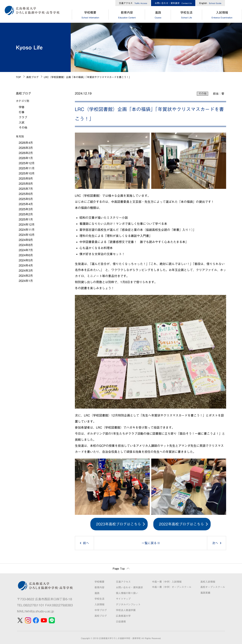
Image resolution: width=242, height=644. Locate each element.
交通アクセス (133, 3)
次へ (215, 543)
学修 (22, 107)
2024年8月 (26, 245)
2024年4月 (26, 265)
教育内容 (127, 15)
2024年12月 (27, 225)
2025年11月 (27, 168)
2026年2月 (26, 153)
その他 (202, 94)
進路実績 (205, 593)
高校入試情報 (208, 582)
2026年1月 (26, 158)
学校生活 (187, 15)
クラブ (23, 117)
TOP (18, 77)
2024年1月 (26, 281)
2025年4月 (26, 204)
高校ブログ (32, 77)
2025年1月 (26, 219)
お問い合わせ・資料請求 (173, 3)
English (210, 3)
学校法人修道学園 (126, 610)
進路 (158, 15)
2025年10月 (27, 173)
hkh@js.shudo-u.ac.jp (39, 611)
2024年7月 (26, 250)
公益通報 (121, 622)
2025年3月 (26, 209)
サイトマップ (123, 599)
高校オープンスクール (213, 587)
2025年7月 (26, 189)
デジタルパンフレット (128, 605)
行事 (22, 112)
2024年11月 (27, 230)
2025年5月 (26, 199)
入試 (22, 122)
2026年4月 (26, 143)
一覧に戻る (149, 543)
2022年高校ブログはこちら (181, 524)
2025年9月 (26, 179)
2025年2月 (26, 214)
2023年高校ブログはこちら (119, 524)
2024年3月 (26, 271)
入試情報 (99, 605)
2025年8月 (26, 184)
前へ (86, 543)
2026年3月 (26, 148)
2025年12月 (27, 163)
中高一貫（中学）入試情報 (167, 582)
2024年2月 (26, 276)
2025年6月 (26, 194)
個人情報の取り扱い (127, 593)
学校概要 (90, 15)
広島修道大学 (123, 616)
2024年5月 (26, 260)
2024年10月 (27, 235)
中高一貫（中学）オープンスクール (172, 587)
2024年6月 (26, 255)
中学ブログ (101, 610)
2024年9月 (26, 240)
